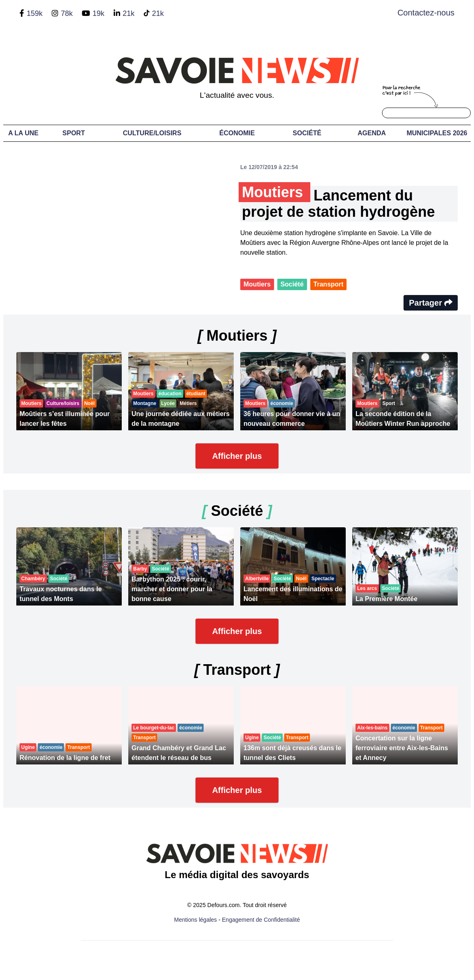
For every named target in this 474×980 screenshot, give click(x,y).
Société (307, 133)
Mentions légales (196, 920)
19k (98, 13)
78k (67, 13)
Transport (329, 284)
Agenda (372, 133)
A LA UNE (23, 133)
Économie (237, 133)
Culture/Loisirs (152, 133)
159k (34, 13)
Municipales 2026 (437, 133)
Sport (74, 133)
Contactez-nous (426, 13)
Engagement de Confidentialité (261, 920)
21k (128, 13)
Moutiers (257, 284)
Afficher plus (237, 456)
